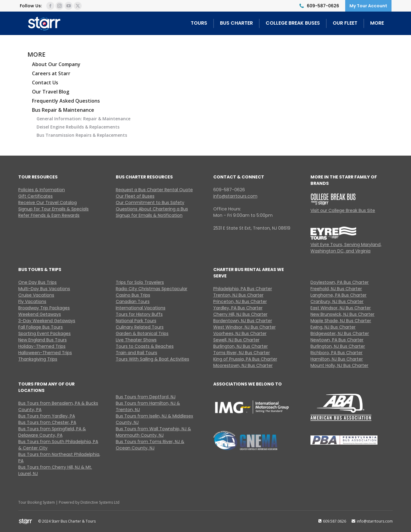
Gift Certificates (35, 196)
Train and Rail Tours (136, 353)
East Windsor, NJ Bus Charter (341, 308)
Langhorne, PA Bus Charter (338, 295)
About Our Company (56, 64)
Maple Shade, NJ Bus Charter (341, 321)
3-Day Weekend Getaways (47, 321)
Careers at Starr (51, 73)
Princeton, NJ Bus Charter (240, 301)
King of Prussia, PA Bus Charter (245, 359)
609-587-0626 (323, 6)
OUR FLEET (345, 23)
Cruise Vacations (36, 295)
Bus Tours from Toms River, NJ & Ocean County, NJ (150, 445)
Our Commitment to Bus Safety (150, 203)
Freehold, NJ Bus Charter (336, 289)
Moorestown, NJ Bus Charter (243, 365)
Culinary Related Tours (140, 327)
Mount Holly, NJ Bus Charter (339, 365)
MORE (377, 23)
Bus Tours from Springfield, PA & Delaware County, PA (52, 432)
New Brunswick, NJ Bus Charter (342, 314)
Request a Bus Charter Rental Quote (154, 190)
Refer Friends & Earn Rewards (49, 215)
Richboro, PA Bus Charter (337, 353)
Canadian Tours (133, 301)
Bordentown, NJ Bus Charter (243, 321)
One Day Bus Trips (37, 282)
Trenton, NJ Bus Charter (238, 295)
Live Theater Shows (136, 340)
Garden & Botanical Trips (142, 333)
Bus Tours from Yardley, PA (47, 416)
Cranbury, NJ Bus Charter (337, 301)
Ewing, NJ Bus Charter (333, 327)
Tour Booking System (37, 502)
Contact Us (45, 83)
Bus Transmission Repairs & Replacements (82, 135)
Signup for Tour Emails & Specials (53, 209)
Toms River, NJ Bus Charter (242, 353)
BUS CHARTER (236, 23)
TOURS (199, 23)
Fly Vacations (32, 301)
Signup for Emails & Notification (149, 215)
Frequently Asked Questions (66, 101)
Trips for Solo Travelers (140, 282)
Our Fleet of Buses (135, 196)
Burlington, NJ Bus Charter (241, 346)
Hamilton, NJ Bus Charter (337, 359)
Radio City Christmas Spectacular (152, 289)
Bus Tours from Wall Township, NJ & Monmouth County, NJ (153, 432)
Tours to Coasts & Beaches (145, 346)
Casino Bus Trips (133, 295)
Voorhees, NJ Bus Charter (240, 333)
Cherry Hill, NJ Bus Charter (240, 314)
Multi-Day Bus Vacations (44, 289)
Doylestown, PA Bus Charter (340, 282)
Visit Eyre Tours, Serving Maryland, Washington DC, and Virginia (346, 248)
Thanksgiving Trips (38, 359)
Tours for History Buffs (139, 314)
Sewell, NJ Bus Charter (236, 340)
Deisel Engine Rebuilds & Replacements (78, 127)
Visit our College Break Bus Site (343, 210)
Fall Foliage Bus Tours (41, 327)
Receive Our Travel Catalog (48, 203)
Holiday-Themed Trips (42, 346)
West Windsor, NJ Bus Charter (244, 327)
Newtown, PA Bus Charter (337, 340)
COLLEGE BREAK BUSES (293, 23)
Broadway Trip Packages (44, 308)
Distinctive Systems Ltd (100, 502)
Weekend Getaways (40, 314)
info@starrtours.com (235, 196)
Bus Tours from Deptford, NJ (146, 397)
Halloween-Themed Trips (45, 353)
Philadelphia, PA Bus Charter (243, 289)
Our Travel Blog (51, 92)
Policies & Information (42, 190)
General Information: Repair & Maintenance (83, 119)
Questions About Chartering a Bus (152, 209)
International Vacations (141, 308)
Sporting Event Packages (44, 333)
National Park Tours (136, 321)
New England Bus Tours (43, 340)
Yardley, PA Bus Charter (238, 308)
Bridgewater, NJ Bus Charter (340, 333)
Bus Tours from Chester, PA (47, 422)
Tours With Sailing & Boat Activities (152, 359)
